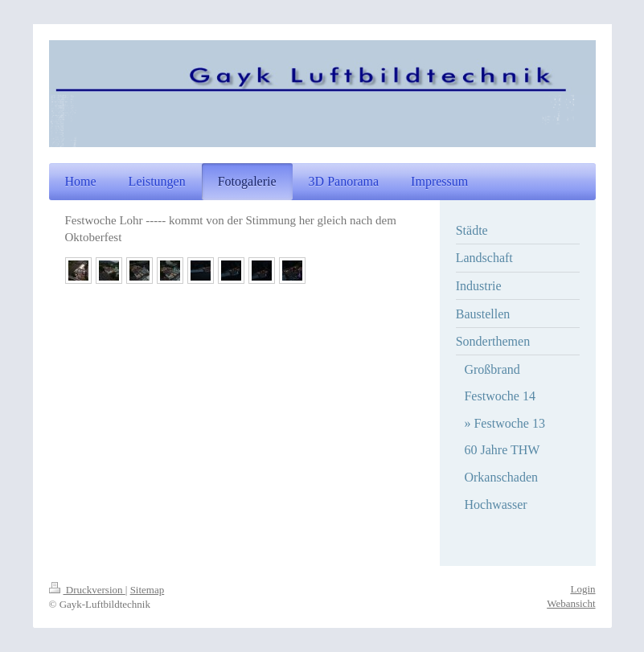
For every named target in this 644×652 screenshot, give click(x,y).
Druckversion (87, 590)
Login (582, 589)
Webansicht (571, 603)
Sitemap (148, 590)
